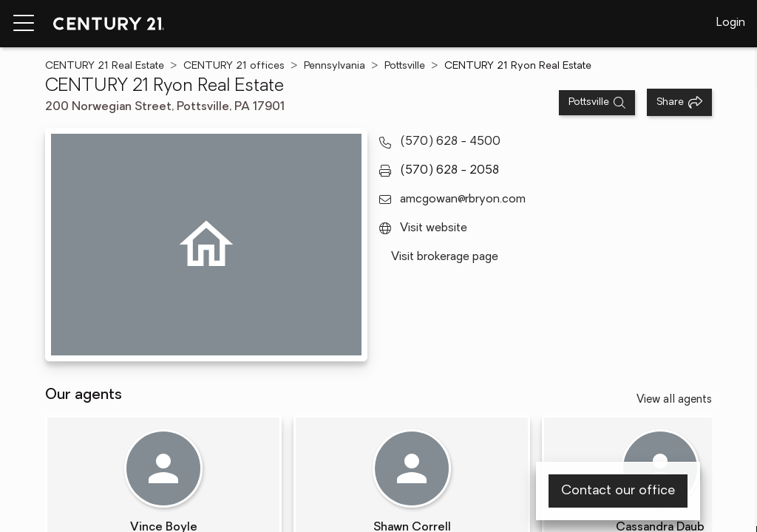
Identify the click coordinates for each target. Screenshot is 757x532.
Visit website (434, 228)
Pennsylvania (335, 66)
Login (731, 23)
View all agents (674, 400)
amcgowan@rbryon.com (463, 199)
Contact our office (618, 491)
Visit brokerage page (445, 257)
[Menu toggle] (24, 24)
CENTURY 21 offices (234, 66)
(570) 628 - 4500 (450, 142)
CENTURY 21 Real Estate (105, 66)
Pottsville (405, 66)
